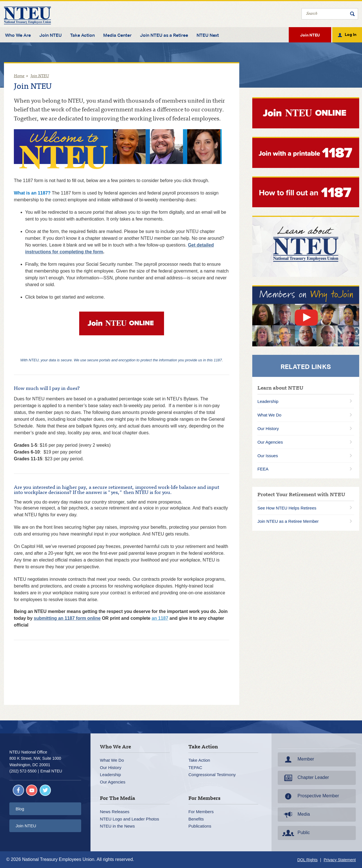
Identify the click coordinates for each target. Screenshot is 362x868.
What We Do (269, 415)
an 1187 (160, 618)
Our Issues (268, 456)
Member (298, 759)
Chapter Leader (305, 778)
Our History (268, 428)
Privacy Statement (340, 860)
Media (296, 815)
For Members (201, 812)
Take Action (82, 35)
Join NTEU (50, 35)
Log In (351, 34)
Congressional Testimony (212, 775)
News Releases (115, 812)
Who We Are (18, 35)
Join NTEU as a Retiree (164, 35)
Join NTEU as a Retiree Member (288, 521)
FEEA (263, 469)
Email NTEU (51, 771)
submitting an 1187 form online (67, 618)
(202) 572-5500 (23, 771)
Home (19, 76)
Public (296, 833)
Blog (20, 809)
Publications (200, 826)
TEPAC (195, 767)
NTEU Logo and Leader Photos (129, 819)
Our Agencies (270, 442)
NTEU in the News (117, 826)
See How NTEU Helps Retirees (287, 508)
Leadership (268, 401)
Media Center (117, 35)
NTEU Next (208, 35)
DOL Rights (307, 860)
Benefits (196, 819)
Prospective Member (310, 796)
